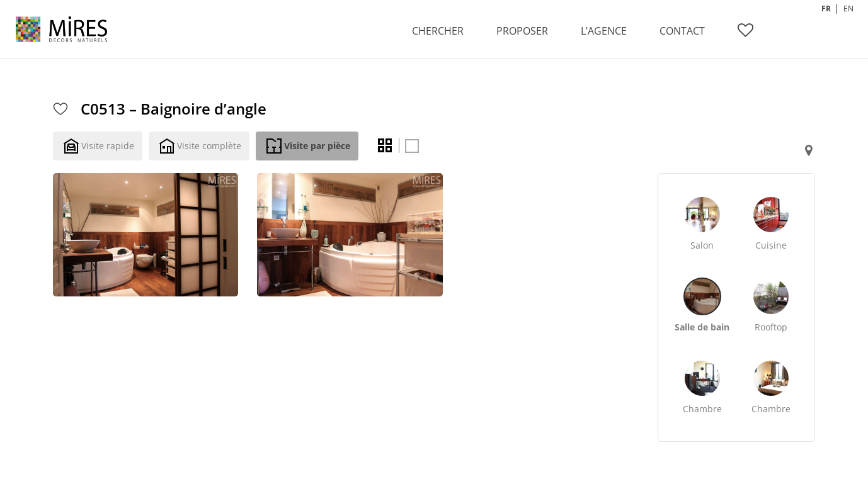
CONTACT (682, 31)
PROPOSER (522, 31)
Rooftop (771, 327)
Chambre (702, 409)
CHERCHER (438, 31)
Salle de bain (702, 327)
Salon (702, 245)
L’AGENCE (604, 31)
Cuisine (771, 245)
